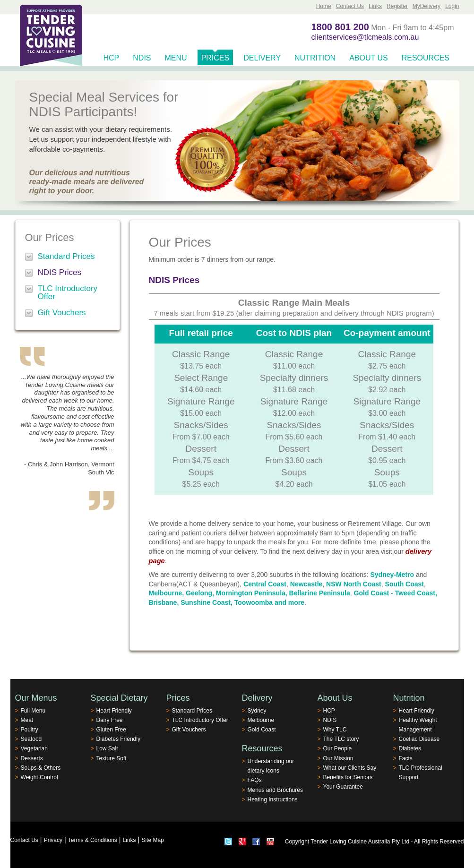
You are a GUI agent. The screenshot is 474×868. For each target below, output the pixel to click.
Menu (176, 58)
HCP (112, 58)
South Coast (405, 584)
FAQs (255, 780)
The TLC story (341, 739)
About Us (369, 58)
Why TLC (335, 730)
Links (375, 6)
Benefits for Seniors (348, 777)
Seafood (31, 739)
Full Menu (33, 711)
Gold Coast (262, 730)
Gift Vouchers (62, 313)
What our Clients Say (350, 768)
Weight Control (39, 777)
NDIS (142, 58)
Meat (27, 720)
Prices (215, 58)
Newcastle (306, 584)
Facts (406, 758)
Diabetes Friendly (118, 739)
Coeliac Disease (419, 739)
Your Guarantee (343, 787)
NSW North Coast (354, 584)
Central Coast (265, 584)
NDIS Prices (60, 272)
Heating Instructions (273, 799)
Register (397, 6)
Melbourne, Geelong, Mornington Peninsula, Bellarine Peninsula (250, 593)
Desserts (32, 758)
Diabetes (410, 748)
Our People (338, 748)
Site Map (152, 840)
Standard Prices (66, 256)
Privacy (53, 840)
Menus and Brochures (275, 790)
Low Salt (107, 748)
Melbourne (261, 720)
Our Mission (338, 758)
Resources (426, 58)
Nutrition (315, 58)
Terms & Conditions (93, 840)
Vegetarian (34, 748)
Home (324, 6)
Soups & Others (41, 768)
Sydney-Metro (392, 575)
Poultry (30, 730)
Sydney (257, 711)
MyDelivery (427, 6)
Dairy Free (110, 720)
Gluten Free (111, 730)
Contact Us (350, 6)
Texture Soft (112, 758)
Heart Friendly (114, 711)
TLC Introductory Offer (68, 292)
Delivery (262, 58)
